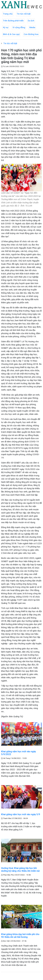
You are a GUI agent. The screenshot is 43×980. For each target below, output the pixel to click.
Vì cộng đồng (19, 27)
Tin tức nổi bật (24, 14)
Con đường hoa (31, 34)
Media (32, 27)
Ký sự (6, 27)
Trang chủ (8, 14)
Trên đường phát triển (13, 21)
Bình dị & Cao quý (11, 34)
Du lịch (31, 21)
